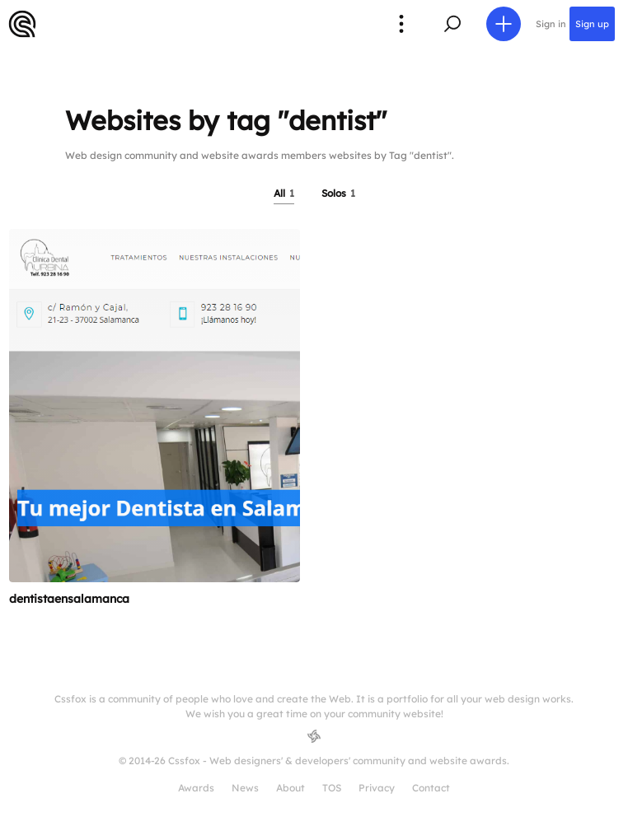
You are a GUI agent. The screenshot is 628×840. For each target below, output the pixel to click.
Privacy (377, 788)
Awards (196, 788)
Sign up (592, 24)
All (284, 193)
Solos (338, 193)
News (245, 788)
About (291, 788)
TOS (332, 788)
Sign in (551, 24)
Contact (431, 788)
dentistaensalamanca (69, 599)
